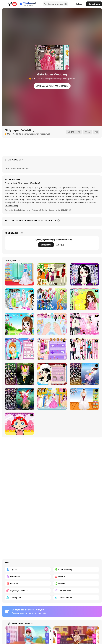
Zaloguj (79, 4)
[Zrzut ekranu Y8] (76, 598)
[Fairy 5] (20, 374)
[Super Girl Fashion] (52, 274)
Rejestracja (94, 4)
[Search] (45, 4)
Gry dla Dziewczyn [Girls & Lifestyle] (22, 210)
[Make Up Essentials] (84, 274)
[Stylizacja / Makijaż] (28, 591)
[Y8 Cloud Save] (76, 591)
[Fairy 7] (84, 374)
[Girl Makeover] (52, 349)
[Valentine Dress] (84, 324)
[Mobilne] (76, 584)
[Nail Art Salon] (52, 324)
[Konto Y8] (28, 584)
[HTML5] (76, 577)
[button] (11, 206)
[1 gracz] (28, 569)
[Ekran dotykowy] (76, 569)
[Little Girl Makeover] (20, 424)
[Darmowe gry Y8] (12, 4)
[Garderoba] (28, 577)
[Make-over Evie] (20, 349)
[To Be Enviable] (84, 299)
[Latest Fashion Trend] (52, 299)
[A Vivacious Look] (20, 324)
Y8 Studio (43, 210)
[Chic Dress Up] (84, 349)
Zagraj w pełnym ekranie (52, 86)
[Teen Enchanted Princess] (20, 274)
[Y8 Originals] (28, 598)
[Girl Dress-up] (52, 374)
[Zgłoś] (87, 132)
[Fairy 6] (20, 399)
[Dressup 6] (52, 399)
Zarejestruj (46, 245)
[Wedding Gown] (84, 399)
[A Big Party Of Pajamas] (20, 299)
